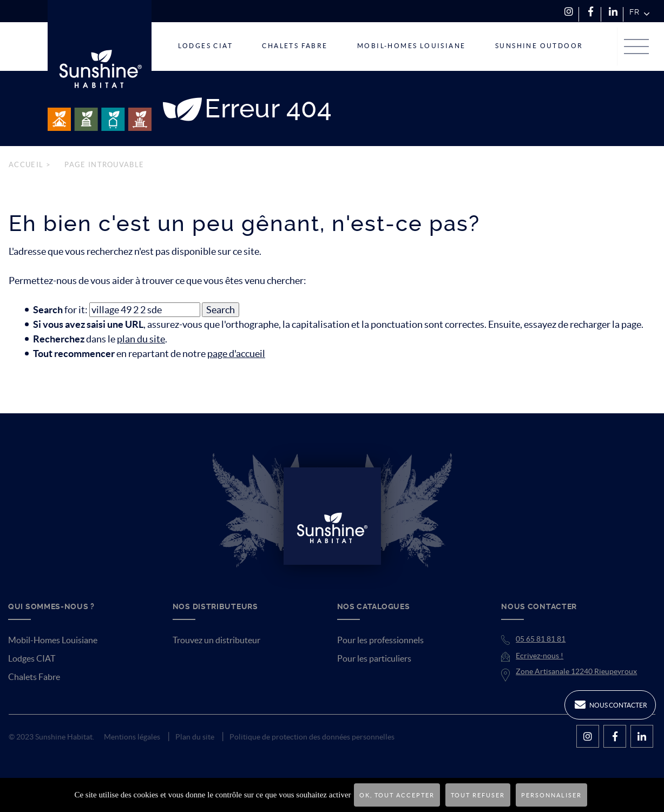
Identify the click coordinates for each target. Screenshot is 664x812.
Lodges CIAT (32, 658)
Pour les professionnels (380, 640)
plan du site (141, 339)
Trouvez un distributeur (216, 640)
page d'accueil (236, 354)
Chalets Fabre (34, 677)
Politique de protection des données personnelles (312, 737)
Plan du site (195, 737)
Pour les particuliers (374, 658)
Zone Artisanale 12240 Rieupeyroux (576, 671)
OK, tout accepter (397, 795)
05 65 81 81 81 (541, 639)
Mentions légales (132, 737)
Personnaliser (551, 795)
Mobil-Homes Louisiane (53, 640)
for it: (60, 310)
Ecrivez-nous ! (540, 656)
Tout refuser (478, 795)
